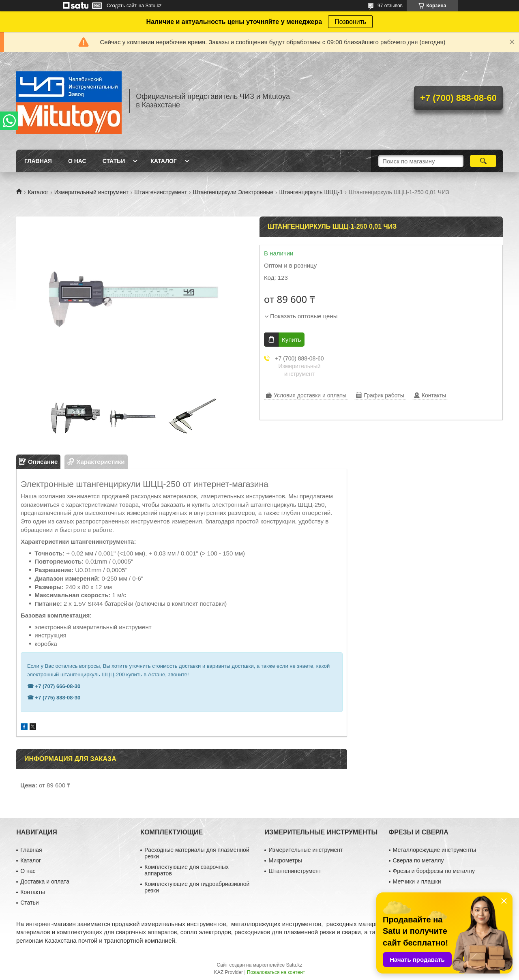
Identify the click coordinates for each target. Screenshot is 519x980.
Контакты (32, 892)
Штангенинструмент (161, 192)
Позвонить (350, 22)
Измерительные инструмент (306, 850)
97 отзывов (390, 6)
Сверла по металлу (418, 860)
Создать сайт (122, 6)
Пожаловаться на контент (276, 972)
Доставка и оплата (45, 881)
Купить (291, 340)
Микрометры (285, 860)
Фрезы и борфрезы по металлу (434, 871)
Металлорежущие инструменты (434, 850)
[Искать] (483, 161)
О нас (77, 161)
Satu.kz (294, 965)
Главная (38, 161)
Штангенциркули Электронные (233, 192)
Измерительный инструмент (91, 192)
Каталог (164, 161)
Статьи (114, 161)
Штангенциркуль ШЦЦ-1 (311, 192)
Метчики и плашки (417, 881)
